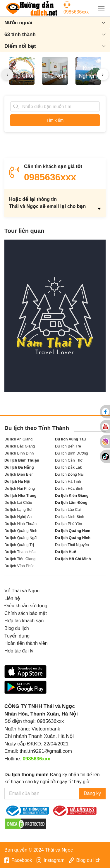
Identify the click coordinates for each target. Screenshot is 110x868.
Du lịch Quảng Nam (73, 531)
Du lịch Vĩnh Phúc (19, 566)
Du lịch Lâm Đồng (71, 502)
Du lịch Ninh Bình (70, 517)
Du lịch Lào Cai (68, 510)
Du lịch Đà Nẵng (19, 467)
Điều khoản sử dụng (26, 606)
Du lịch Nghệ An (18, 517)
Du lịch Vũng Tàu (70, 439)
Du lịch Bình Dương (72, 453)
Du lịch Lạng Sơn (19, 510)
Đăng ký (92, 793)
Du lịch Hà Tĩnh (68, 481)
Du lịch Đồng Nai (69, 474)
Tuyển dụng (17, 636)
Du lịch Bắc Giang (20, 446)
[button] (101, 8)
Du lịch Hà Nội (17, 481)
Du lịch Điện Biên (19, 474)
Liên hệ (12, 598)
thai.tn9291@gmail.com (46, 751)
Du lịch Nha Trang (20, 495)
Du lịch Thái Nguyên (72, 545)
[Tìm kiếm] (16, 106)
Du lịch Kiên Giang (72, 495)
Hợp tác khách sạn (24, 621)
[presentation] (7, 74)
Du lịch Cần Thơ (69, 460)
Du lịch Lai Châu (18, 502)
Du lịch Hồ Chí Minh (73, 559)
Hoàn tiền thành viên (26, 643)
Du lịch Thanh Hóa (20, 552)
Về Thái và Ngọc (22, 591)
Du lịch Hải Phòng (20, 488)
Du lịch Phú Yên (68, 524)
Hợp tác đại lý (19, 651)
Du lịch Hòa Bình (69, 488)
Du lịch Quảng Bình (21, 531)
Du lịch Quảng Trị (19, 545)
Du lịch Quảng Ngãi (21, 538)
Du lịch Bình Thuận (22, 460)
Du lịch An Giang (18, 439)
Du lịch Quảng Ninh (73, 538)
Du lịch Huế (66, 552)
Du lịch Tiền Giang (20, 559)
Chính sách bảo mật (26, 613)
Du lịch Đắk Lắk (68, 467)
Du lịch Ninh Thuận (20, 524)
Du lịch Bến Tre (68, 446)
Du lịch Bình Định (19, 453)
